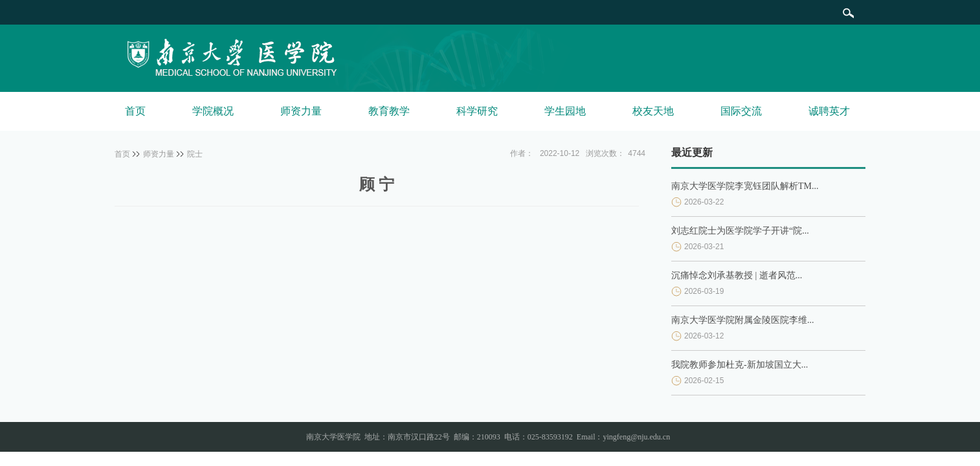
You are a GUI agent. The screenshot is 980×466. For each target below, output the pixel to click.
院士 (195, 154)
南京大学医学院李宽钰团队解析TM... (745, 186)
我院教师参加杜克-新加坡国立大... (740, 365)
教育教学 (389, 111)
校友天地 (653, 111)
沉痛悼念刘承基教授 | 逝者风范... (737, 275)
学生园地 (565, 111)
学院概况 (213, 111)
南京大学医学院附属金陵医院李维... (743, 320)
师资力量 (301, 111)
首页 (135, 111)
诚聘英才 (829, 111)
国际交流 (741, 111)
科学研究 (477, 111)
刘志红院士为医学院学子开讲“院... (740, 231)
